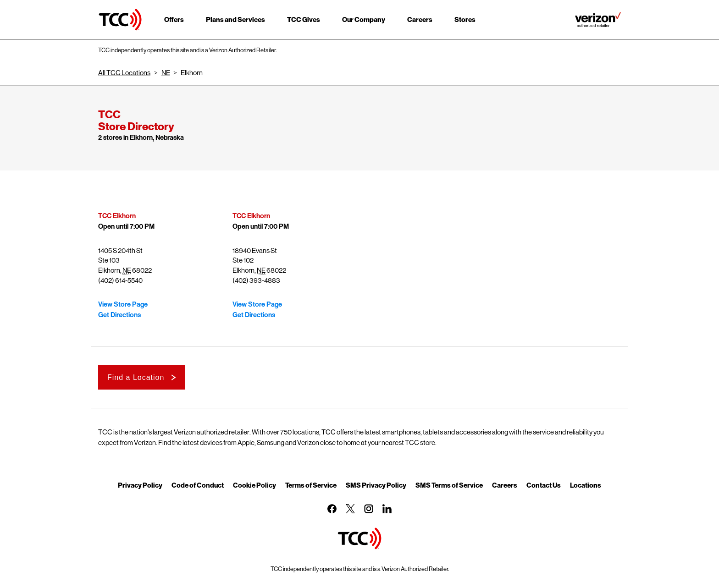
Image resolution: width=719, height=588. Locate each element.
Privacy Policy (140, 485)
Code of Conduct (198, 485)
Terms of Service (311, 485)
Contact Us (544, 485)
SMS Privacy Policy (376, 485)
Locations (586, 485)
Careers (505, 485)
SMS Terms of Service (449, 485)
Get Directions (119, 315)
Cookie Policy (254, 485)
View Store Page (123, 304)
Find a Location (136, 377)
